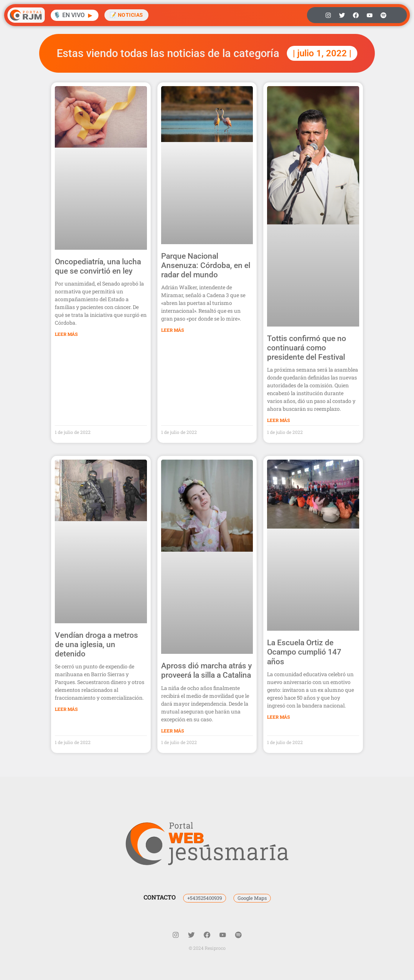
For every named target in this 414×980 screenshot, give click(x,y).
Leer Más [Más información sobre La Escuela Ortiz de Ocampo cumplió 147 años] (278, 717)
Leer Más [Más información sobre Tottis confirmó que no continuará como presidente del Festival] (278, 420)
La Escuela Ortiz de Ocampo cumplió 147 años (304, 652)
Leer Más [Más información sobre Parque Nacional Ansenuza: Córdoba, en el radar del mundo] (172, 330)
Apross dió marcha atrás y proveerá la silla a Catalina (206, 670)
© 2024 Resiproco (207, 948)
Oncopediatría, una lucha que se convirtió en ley (98, 266)
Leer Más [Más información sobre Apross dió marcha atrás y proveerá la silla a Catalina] (172, 731)
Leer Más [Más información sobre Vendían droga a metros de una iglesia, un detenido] (66, 709)
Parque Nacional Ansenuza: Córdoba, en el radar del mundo (206, 265)
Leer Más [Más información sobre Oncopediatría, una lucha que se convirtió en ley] (66, 334)
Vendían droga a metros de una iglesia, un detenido (96, 645)
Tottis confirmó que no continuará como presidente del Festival (307, 348)
